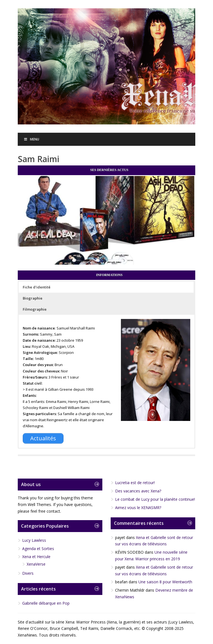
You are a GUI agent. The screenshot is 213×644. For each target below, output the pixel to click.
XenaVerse (36, 564)
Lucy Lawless (34, 540)
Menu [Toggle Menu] (31, 139)
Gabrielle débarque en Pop (46, 603)
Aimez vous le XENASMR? (138, 508)
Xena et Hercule (36, 557)
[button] (106, 287)
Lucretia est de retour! (135, 483)
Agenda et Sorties (38, 549)
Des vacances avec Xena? (138, 491)
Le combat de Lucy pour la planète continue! (155, 499)
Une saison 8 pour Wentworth (165, 582)
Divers (28, 573)
